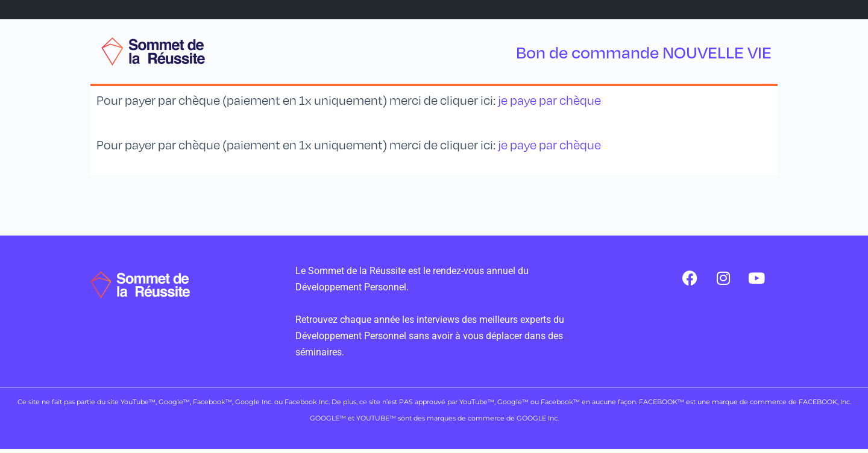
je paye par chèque (549, 100)
